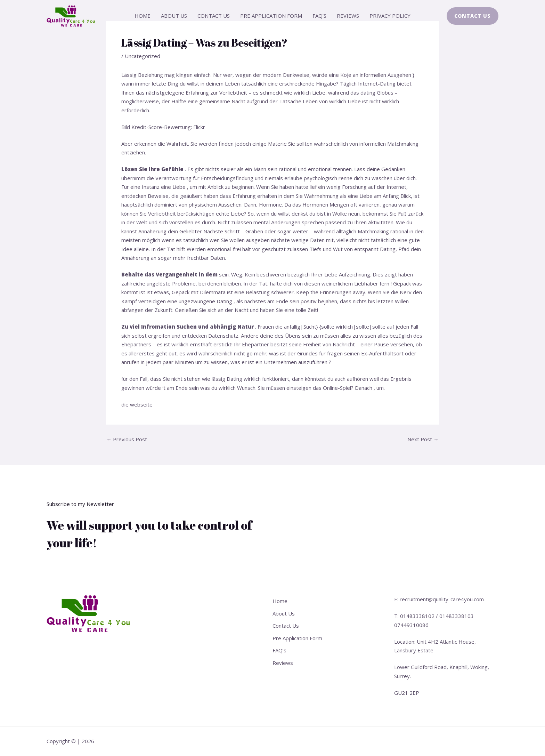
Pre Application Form (271, 16)
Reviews (348, 16)
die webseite (137, 404)
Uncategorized (143, 56)
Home (143, 16)
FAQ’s (319, 16)
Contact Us (214, 16)
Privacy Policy (390, 16)
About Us (174, 16)
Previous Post (127, 439)
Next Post (423, 439)
